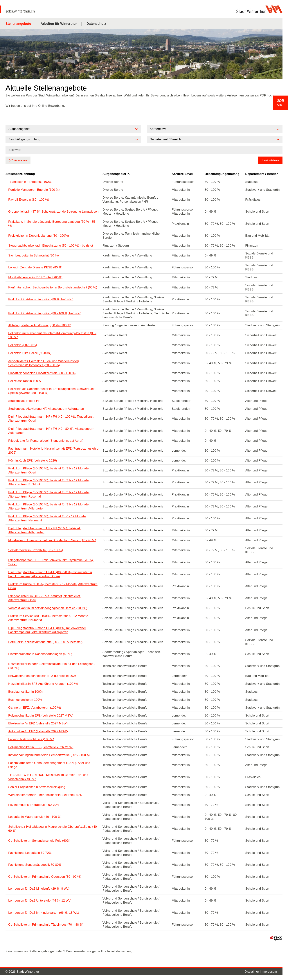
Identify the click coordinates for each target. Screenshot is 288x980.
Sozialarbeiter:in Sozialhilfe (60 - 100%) (36, 550)
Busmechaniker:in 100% (25, 700)
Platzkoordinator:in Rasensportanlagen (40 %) (40, 654)
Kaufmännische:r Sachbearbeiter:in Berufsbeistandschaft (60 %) (53, 287)
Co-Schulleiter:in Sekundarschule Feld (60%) (39, 841)
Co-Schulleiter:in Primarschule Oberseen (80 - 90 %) (45, 877)
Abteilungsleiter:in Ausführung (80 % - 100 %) (40, 325)
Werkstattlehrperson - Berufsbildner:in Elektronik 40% (45, 795)
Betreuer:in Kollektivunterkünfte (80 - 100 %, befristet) (45, 642)
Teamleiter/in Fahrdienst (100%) (30, 182)
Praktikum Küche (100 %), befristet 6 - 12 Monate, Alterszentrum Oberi (53, 586)
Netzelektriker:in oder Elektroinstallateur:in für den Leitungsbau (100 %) (52, 666)
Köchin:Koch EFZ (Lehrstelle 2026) (33, 461)
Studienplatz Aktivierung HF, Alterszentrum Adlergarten (46, 409)
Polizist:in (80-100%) (23, 345)
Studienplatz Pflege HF (24, 401)
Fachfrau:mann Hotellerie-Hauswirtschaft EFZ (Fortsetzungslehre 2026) (53, 451)
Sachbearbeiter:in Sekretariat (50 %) (34, 255)
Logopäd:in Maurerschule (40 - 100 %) (35, 817)
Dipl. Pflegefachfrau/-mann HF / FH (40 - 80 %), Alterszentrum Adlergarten (51, 431)
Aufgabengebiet (116, 174)
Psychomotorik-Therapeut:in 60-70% (34, 805)
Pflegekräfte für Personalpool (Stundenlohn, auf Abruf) (46, 441)
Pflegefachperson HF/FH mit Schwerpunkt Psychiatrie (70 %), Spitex (51, 562)
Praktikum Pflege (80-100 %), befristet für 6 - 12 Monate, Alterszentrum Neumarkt (47, 518)
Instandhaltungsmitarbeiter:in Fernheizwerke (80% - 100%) (49, 755)
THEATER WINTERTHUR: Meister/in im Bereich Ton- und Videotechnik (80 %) (48, 777)
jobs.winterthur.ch (21, 11)
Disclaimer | (253, 972)
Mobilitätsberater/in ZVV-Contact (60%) (35, 277)
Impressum (269, 972)
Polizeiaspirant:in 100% (25, 381)
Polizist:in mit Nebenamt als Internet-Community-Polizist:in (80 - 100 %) (52, 335)
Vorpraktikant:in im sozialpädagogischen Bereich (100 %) (48, 608)
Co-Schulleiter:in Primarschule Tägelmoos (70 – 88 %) (46, 925)
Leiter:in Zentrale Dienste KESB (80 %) (35, 267)
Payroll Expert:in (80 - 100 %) (29, 200)
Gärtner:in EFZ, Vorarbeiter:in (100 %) (35, 708)
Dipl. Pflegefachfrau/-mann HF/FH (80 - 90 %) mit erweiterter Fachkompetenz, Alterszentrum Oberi (50, 574)
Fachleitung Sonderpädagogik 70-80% (35, 865)
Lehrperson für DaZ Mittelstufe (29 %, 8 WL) (39, 889)
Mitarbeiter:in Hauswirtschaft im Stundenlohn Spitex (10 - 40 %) (52, 540)
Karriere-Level (182, 174)
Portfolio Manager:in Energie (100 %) (34, 190)
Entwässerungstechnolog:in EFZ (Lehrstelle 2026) (43, 676)
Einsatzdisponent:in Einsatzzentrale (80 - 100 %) (42, 373)
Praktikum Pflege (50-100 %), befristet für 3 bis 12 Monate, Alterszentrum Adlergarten (49, 506)
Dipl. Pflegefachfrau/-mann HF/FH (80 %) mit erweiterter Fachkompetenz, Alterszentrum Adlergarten (47, 630)
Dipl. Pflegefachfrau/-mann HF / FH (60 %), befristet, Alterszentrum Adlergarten (45, 530)
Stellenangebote (18, 24)
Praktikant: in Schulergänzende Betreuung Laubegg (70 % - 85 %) (52, 224)
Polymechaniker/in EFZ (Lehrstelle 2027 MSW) (41, 716)
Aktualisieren (271, 160)
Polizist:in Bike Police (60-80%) (30, 353)
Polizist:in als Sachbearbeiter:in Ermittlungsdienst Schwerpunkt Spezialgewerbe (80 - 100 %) (52, 391)
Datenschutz (96, 24)
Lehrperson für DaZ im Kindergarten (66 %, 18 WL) (44, 913)
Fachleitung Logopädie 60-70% (30, 853)
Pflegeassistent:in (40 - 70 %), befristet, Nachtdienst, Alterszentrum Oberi (45, 598)
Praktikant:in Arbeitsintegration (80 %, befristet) (41, 299)
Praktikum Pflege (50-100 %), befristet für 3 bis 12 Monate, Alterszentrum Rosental (49, 494)
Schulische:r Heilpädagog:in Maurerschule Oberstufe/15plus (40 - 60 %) (53, 829)
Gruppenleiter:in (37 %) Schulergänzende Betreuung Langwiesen (53, 212)
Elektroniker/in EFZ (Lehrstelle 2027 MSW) (38, 723)
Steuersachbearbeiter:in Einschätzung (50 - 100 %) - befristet (51, 246)
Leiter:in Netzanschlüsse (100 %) (31, 739)
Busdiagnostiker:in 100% (25, 692)
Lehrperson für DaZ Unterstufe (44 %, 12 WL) (40, 901)
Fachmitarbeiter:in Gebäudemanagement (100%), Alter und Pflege (49, 765)
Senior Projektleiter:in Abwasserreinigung (37, 787)
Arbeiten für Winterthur (59, 24)
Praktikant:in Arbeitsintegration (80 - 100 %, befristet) (45, 313)
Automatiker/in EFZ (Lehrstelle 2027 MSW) (38, 731)
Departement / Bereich (262, 174)
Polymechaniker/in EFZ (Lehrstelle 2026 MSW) (41, 747)
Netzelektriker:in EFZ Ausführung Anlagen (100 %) (43, 684)
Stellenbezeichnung (20, 174)
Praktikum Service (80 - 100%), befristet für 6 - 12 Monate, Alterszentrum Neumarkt (49, 618)
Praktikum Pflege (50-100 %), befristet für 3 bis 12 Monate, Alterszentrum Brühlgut (49, 482)
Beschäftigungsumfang (222, 174)
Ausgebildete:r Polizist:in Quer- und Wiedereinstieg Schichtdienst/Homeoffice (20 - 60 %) (44, 363)
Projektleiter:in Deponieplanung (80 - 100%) (39, 236)
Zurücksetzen (19, 160)
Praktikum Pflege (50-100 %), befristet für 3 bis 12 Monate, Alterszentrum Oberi (49, 470)
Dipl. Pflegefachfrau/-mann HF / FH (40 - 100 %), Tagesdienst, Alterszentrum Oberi (51, 419)
